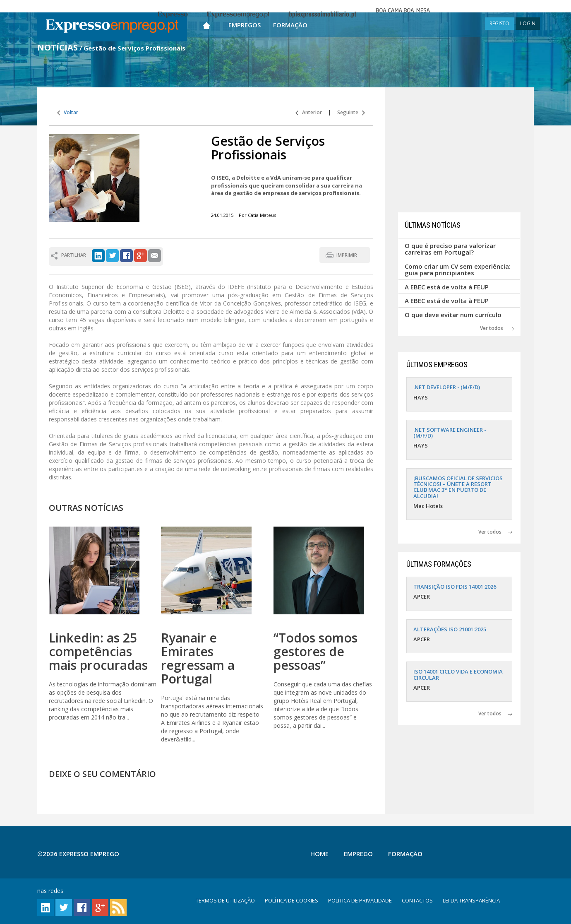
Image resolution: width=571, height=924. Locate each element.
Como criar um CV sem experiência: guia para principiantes (458, 270)
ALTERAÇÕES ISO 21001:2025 (450, 629)
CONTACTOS (417, 900)
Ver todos (497, 328)
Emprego (358, 854)
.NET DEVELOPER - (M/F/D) (447, 387)
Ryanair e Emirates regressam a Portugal (198, 658)
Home (319, 854)
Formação (290, 25)
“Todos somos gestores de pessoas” (315, 651)
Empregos (245, 25)
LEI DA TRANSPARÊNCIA (471, 900)
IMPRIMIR (347, 255)
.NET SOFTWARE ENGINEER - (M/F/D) (450, 433)
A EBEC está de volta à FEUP (447, 287)
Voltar (68, 112)
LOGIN (528, 23)
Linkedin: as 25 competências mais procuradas (98, 651)
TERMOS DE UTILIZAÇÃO (225, 900)
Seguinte (351, 112)
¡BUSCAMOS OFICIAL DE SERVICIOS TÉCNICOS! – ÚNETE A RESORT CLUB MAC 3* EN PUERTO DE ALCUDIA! (458, 487)
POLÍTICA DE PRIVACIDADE (360, 900)
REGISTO (499, 23)
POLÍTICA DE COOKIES (291, 900)
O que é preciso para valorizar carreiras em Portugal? (450, 249)
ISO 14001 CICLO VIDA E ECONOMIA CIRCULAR (458, 674)
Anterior (309, 112)
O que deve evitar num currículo (453, 315)
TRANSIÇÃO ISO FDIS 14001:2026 (455, 587)
